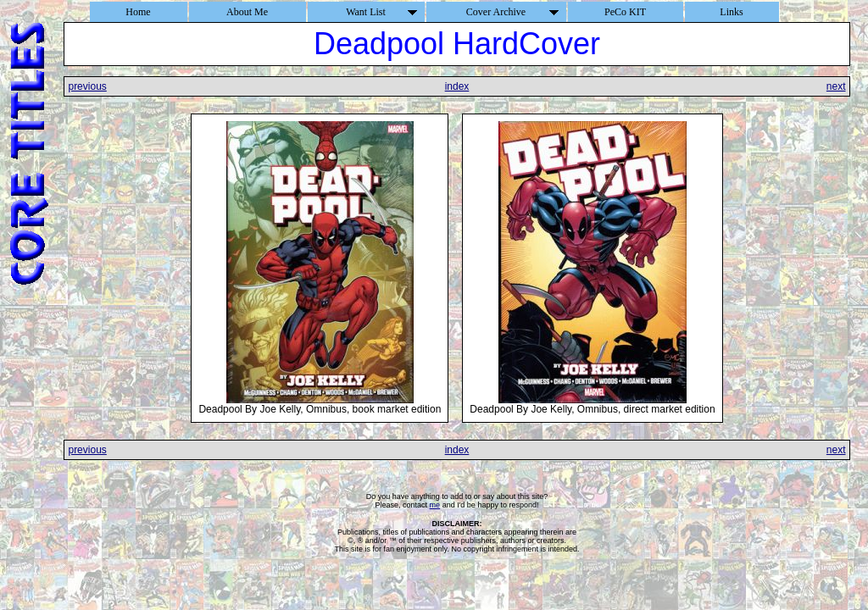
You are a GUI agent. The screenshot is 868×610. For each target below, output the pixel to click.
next (836, 86)
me (435, 505)
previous (87, 86)
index (457, 86)
